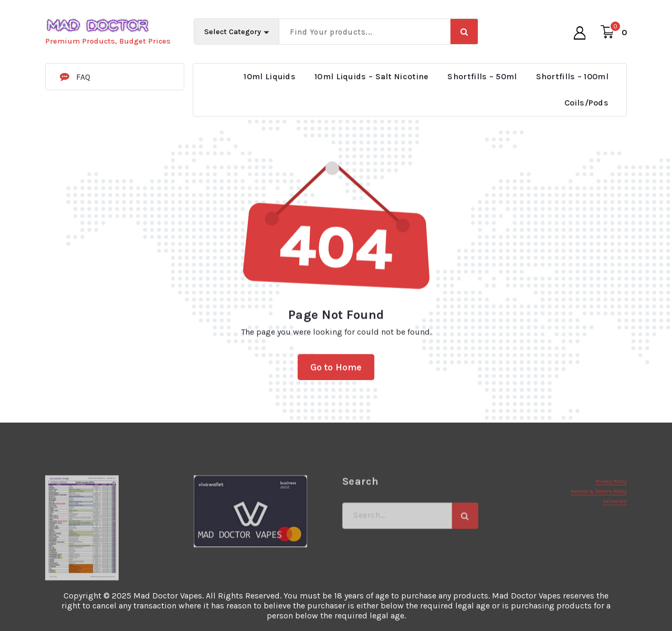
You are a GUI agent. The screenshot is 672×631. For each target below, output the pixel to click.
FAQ (83, 77)
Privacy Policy (611, 510)
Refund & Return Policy (599, 520)
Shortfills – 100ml (572, 76)
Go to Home (336, 376)
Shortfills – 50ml (482, 76)
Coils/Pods (586, 103)
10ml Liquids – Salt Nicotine (371, 76)
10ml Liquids (270, 76)
